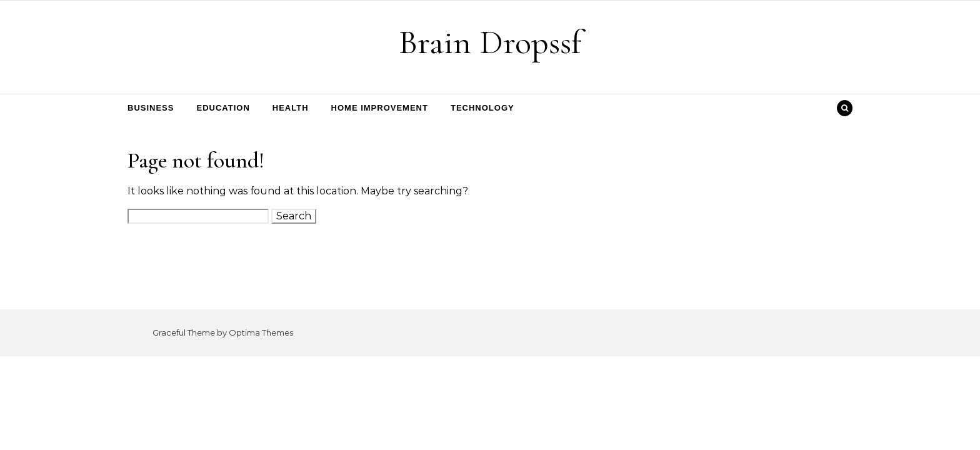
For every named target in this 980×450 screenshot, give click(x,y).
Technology (482, 108)
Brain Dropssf (490, 42)
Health (291, 108)
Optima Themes (261, 332)
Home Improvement (380, 108)
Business (151, 108)
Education (223, 108)
